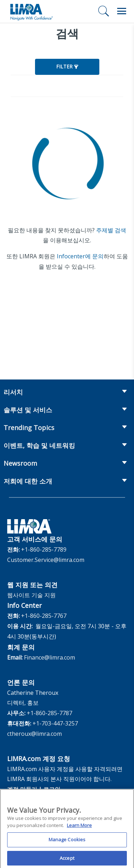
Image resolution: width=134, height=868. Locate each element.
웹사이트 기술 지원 (31, 595)
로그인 (52, 789)
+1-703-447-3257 (55, 723)
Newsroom (20, 463)
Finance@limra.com (49, 657)
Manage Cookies (67, 843)
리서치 (13, 392)
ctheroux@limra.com (34, 734)
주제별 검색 (111, 230)
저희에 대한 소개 (28, 481)
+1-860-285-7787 (49, 713)
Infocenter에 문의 (80, 256)
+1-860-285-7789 (44, 549)
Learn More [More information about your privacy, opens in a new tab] (79, 829)
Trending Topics (29, 428)
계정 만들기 (22, 789)
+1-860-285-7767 (44, 616)
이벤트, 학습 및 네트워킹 (39, 445)
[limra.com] (31, 11)
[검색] (104, 11)
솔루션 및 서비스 (28, 410)
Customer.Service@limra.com (46, 560)
